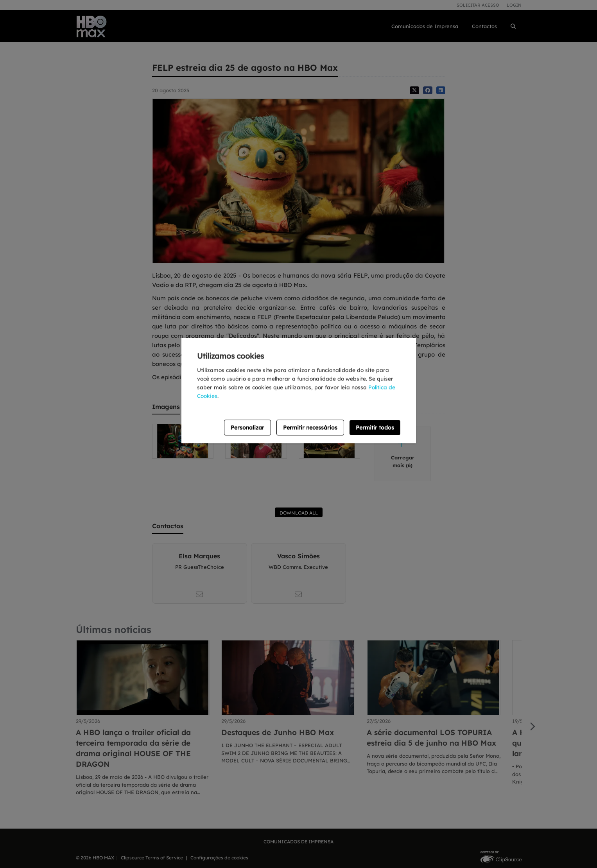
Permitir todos (375, 427)
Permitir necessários (310, 427)
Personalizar (247, 427)
